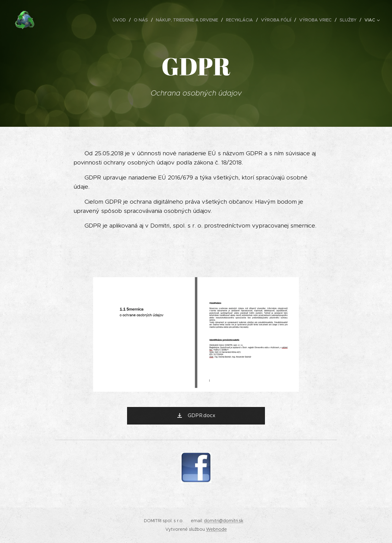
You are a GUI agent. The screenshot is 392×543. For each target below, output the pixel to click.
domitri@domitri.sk (224, 521)
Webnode (217, 529)
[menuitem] (121, 20)
